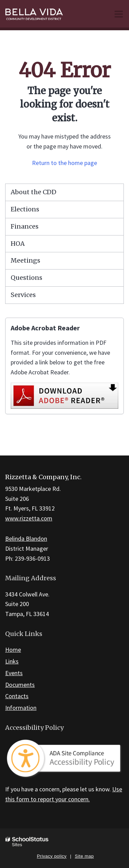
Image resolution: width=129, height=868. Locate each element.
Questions (26, 278)
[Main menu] (119, 14)
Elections (25, 209)
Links (12, 661)
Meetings (25, 260)
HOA (18, 244)
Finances (25, 226)
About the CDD (34, 192)
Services (23, 295)
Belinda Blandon (26, 539)
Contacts (17, 696)
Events (14, 673)
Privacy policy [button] (52, 856)
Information (21, 708)
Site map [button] (84, 856)
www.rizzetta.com (29, 518)
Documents (20, 685)
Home (13, 650)
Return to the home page (64, 163)
